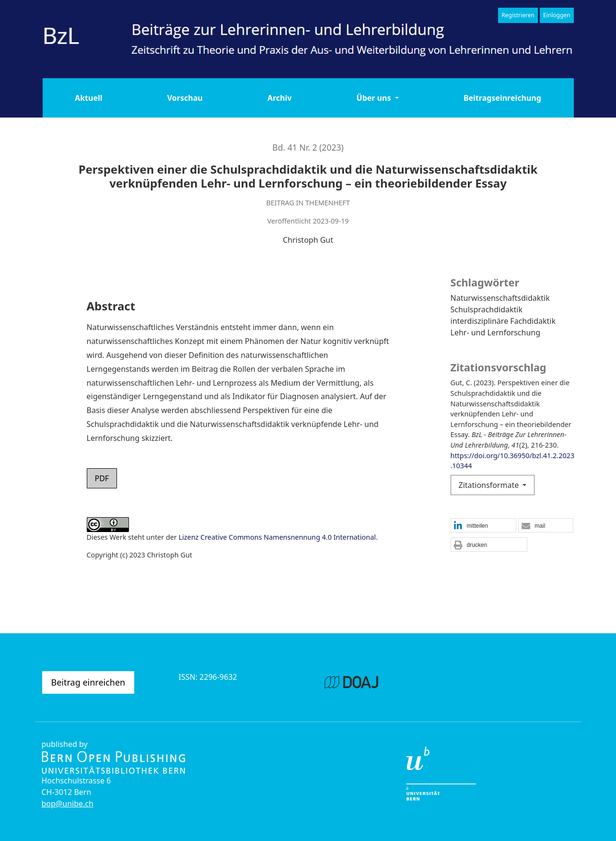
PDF (102, 478)
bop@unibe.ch (68, 804)
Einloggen (557, 15)
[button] (483, 526)
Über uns (375, 98)
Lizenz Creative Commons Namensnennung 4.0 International (277, 537)
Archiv (279, 98)
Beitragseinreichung (502, 98)
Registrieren (518, 15)
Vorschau (185, 98)
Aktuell (88, 98)
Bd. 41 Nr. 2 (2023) (308, 147)
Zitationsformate (490, 485)
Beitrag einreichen (88, 682)
